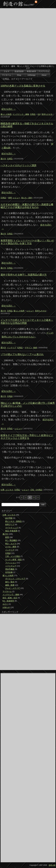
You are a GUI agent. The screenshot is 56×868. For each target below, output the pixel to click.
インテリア (12, 348)
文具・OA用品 (36, 490)
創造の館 (52, 865)
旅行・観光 (10, 582)
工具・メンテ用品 (13, 556)
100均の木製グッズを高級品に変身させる (23, 86)
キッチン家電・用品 (13, 560)
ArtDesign (31, 75)
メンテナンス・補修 (21, 114)
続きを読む (9, 109)
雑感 (35, 348)
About (44, 75)
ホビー (5, 604)
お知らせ (6, 607)
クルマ (7, 71)
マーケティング (12, 528)
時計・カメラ (11, 544)
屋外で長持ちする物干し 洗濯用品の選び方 (24, 275)
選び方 (3, 159)
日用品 (33, 114)
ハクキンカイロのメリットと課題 (19, 165)
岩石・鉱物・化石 (10, 598)
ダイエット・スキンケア (15, 579)
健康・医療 (10, 585)
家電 (7, 537)
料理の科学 (31, 71)
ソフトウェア (11, 566)
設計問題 (9, 518)
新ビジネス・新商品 (13, 521)
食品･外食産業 (11, 531)
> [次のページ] (38, 497)
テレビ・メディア (13, 588)
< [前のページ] (22, 497)
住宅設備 (9, 572)
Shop (19, 75)
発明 (10, 198)
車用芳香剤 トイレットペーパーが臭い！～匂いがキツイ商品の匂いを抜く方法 (27, 242)
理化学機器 (10, 569)
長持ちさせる (47, 114)
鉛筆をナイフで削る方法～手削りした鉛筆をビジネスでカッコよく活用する (27, 437)
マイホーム (7, 75)
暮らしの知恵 (6, 114)
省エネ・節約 (27, 198)
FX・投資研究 (8, 601)
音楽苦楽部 (19, 71)
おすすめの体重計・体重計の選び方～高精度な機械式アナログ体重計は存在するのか (27, 206)
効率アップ (10, 524)
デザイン (28, 348)
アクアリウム (44, 71)
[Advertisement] (28, 36)
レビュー (16, 198)
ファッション (11, 563)
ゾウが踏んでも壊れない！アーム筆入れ (22, 354)
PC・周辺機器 (11, 540)
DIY (39, 114)
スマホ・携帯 (11, 547)
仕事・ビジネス (7, 490)
